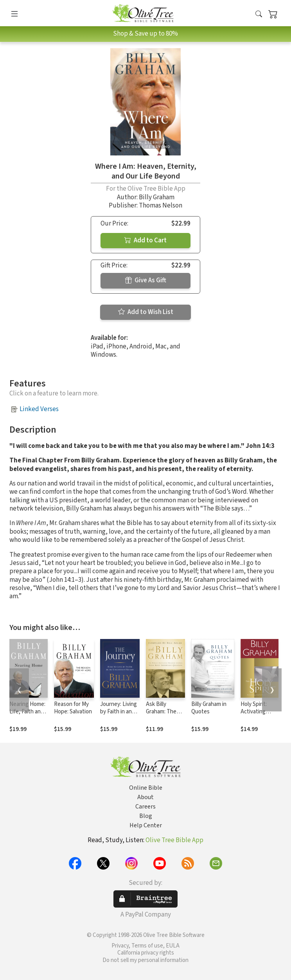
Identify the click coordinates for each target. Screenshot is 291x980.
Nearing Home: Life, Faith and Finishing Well (27, 712)
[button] (259, 15)
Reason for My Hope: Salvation (73, 708)
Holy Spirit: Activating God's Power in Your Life (259, 715)
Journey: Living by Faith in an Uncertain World (120, 712)
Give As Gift (146, 280)
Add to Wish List (146, 312)
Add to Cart (145, 240)
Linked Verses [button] (39, 409)
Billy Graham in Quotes (209, 708)
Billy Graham (157, 197)
